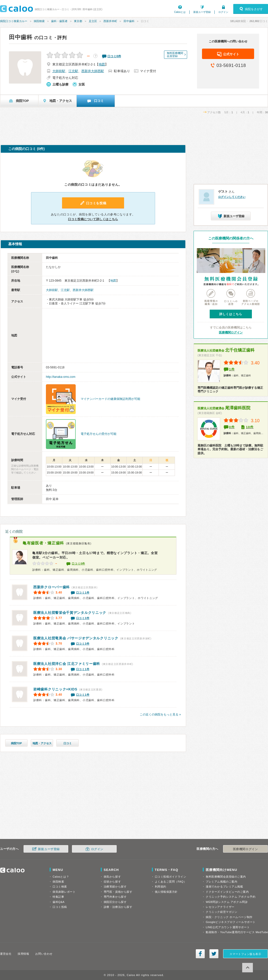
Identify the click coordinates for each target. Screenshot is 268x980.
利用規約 (161, 887)
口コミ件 (114, 56)
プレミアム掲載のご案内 (221, 882)
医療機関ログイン (231, 332)
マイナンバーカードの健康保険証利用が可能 (110, 399)
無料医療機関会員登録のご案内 (226, 877)
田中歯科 (129, 21)
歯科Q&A (59, 902)
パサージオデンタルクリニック (76, 638)
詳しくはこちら (231, 314)
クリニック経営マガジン (221, 912)
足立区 (93, 21)
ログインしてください (232, 197)
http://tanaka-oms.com (61, 377)
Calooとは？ (61, 877)
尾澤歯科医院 (224, 408)
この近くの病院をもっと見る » (160, 714)
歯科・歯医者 (59, 21)
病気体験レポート (64, 892)
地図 (102, 64)
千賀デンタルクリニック (70, 613)
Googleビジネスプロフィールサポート (231, 922)
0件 (232, 427)
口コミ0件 (78, 564)
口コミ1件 (83, 593)
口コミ (68, 743)
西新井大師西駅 (93, 71)
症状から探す (112, 882)
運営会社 (6, 954)
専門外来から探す (115, 897)
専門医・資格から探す (118, 892)
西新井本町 (110, 21)
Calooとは (180, 12)
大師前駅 (59, 71)
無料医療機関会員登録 (175, 55)
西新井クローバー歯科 (51, 587)
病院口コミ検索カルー (14, 21)
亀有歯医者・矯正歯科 (43, 543)
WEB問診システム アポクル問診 (227, 902)
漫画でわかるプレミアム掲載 (224, 887)
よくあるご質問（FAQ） (171, 882)
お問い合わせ (44, 954)
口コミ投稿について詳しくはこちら (93, 219)
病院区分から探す (115, 902)
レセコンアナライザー (220, 907)
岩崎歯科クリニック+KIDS (55, 689)
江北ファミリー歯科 (67, 664)
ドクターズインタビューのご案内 (227, 892)
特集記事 (58, 897)
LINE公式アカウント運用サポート (228, 927)
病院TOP (16, 743)
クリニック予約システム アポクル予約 (231, 897)
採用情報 (23, 954)
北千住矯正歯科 (226, 350)
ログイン (223, 12)
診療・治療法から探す (118, 907)
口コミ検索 (60, 887)
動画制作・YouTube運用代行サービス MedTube (237, 932)
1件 (232, 369)
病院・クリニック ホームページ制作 (229, 917)
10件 (250, 427)
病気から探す (112, 877)
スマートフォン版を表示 (245, 954)
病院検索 (39, 21)
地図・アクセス (42, 743)
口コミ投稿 (60, 907)
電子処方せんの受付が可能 (99, 434)
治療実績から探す (115, 887)
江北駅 (73, 71)
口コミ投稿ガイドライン (171, 877)
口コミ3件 (83, 618)
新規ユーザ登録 (202, 12)
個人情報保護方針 (166, 892)
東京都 (78, 21)
